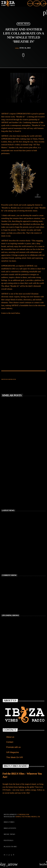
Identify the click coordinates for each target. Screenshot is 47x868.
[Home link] (8, 3)
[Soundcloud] (9, 855)
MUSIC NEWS (23, 24)
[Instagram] (11, 855)
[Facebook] (14, 855)
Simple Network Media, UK (28, 817)
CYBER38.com (23, 814)
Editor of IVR (12, 379)
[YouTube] (5, 855)
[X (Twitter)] (7, 855)
